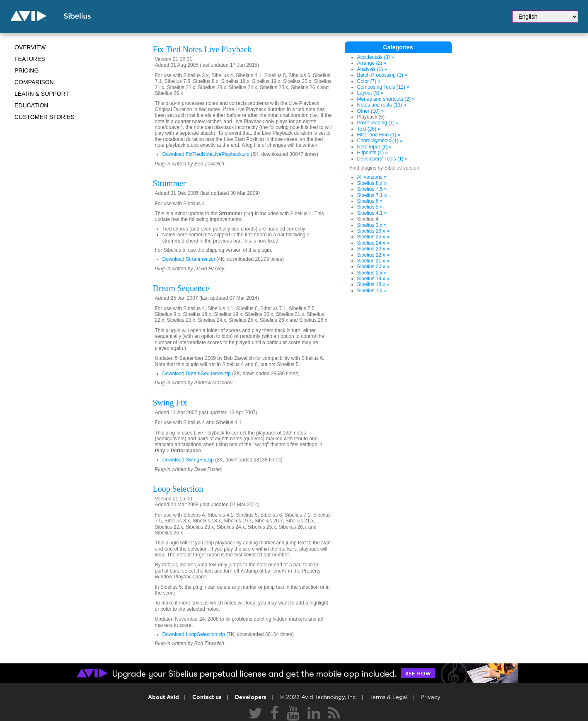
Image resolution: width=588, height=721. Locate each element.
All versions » (372, 177)
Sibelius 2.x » (372, 273)
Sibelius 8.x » (372, 183)
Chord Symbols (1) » (380, 141)
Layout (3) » (370, 93)
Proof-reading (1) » (378, 123)
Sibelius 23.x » (373, 249)
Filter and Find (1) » (379, 135)
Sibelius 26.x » (373, 231)
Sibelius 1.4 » (372, 291)
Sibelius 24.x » (373, 243)
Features (30, 59)
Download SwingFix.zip (188, 460)
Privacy (431, 698)
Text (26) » (369, 129)
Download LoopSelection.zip (194, 634)
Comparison (34, 82)
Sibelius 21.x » (373, 261)
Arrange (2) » (372, 63)
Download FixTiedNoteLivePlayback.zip (206, 154)
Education (31, 105)
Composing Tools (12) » (384, 87)
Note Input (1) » (374, 147)
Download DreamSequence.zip (197, 374)
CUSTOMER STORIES (45, 117)
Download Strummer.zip (189, 259)
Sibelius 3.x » (372, 225)
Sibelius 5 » (370, 207)
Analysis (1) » (372, 69)
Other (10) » (371, 111)
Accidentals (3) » (376, 57)
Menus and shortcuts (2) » (386, 99)
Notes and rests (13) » (382, 105)
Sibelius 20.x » (373, 267)
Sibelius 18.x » (373, 284)
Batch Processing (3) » (382, 75)
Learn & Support (42, 94)
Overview (30, 47)
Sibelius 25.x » (373, 237)
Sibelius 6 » (370, 201)
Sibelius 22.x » (373, 255)
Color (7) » (369, 81)
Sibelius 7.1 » (372, 195)
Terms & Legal (389, 698)
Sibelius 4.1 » (372, 213)
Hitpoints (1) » (373, 153)
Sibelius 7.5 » (372, 189)
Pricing (27, 70)
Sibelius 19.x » (373, 279)
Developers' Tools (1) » (382, 159)
